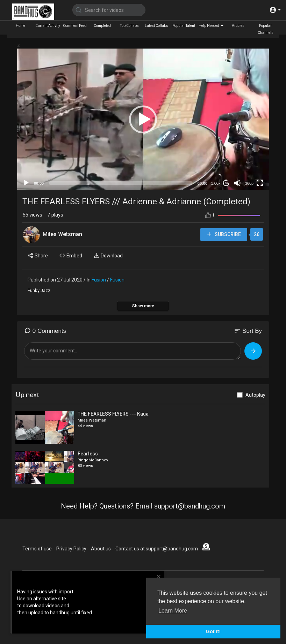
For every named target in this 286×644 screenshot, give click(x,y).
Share (38, 255)
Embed (71, 255)
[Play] (26, 183)
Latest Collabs (156, 26)
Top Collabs (129, 26)
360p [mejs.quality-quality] (249, 183)
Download (108, 255)
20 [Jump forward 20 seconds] (226, 183)
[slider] (121, 183)
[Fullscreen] (260, 183)
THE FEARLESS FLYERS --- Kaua (113, 414)
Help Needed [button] (211, 26)
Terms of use (37, 549)
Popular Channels (266, 29)
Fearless (88, 454)
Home (20, 26)
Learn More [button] (173, 611)
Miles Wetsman (62, 234)
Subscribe (223, 235)
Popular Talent (184, 26)
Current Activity (48, 26)
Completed (102, 26)
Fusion (99, 280)
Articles (238, 26)
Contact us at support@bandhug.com (157, 549)
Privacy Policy (71, 549)
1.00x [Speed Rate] (216, 183)
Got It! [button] (213, 631)
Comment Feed (75, 26)
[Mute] (237, 183)
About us (101, 549)
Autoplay (255, 395)
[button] (275, 10)
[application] (143, 119)
